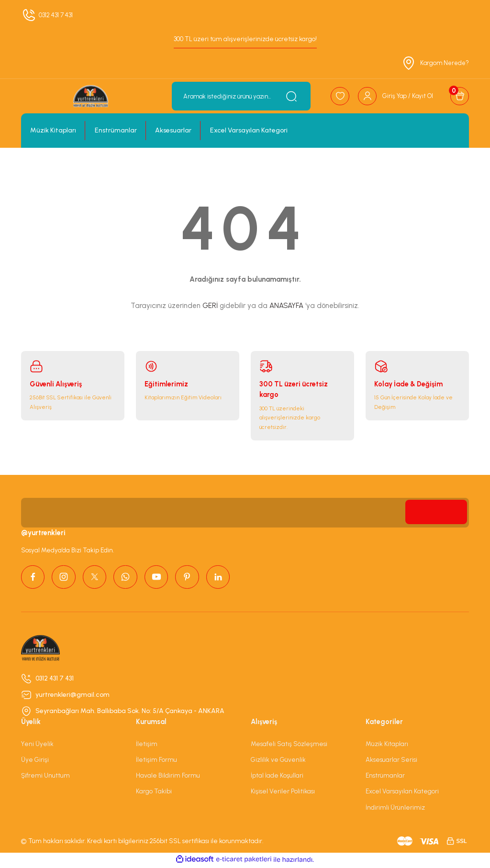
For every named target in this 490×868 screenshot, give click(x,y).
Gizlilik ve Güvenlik (278, 761)
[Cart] (459, 96)
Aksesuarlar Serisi (391, 761)
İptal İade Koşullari (277, 777)
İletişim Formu (156, 761)
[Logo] (90, 96)
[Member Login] (394, 96)
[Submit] (435, 513)
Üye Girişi (35, 761)
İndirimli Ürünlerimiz (395, 809)
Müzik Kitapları (387, 745)
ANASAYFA (286, 306)
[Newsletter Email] (245, 513)
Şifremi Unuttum (45, 777)
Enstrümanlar (385, 777)
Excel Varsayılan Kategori (402, 793)
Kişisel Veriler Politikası (283, 793)
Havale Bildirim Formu (168, 777)
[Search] (239, 96)
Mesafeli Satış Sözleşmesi (289, 745)
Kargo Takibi (154, 793)
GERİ (210, 306)
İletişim (147, 745)
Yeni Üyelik (37, 745)
